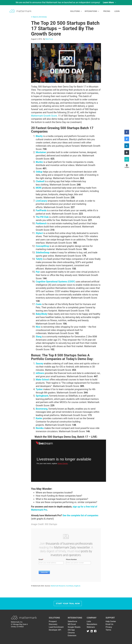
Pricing (107, 11)
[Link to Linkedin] (92, 631)
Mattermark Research (58, 586)
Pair (38, 272)
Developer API (55, 630)
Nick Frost (49, 39)
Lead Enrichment (56, 627)
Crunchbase (70, 586)
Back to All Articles (39, 17)
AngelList (77, 586)
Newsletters (92, 624)
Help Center (111, 621)
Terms (108, 630)
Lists (89, 621)
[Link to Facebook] (95, 631)
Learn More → (110, 2)
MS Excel (72, 624)
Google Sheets (74, 627)
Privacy (109, 627)
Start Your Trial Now (68, 604)
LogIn (117, 11)
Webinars (91, 627)
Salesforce (72, 621)
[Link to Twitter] (88, 631)
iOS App (71, 630)
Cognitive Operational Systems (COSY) (55, 282)
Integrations (92, 11)
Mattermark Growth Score (44, 116)
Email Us (109, 624)
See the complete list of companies (80, 515)
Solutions (76, 11)
